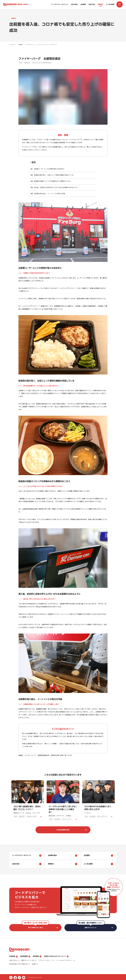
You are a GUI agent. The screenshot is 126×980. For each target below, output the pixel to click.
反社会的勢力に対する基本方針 (20, 964)
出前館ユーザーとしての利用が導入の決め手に (49, 169)
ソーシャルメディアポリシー (65, 960)
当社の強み (74, 4)
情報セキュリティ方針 (29, 960)
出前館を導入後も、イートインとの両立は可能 (50, 194)
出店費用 (83, 4)
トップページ (12, 45)
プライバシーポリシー (46, 960)
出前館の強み (63, 855)
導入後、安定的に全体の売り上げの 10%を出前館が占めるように (56, 187)
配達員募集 (25, 956)
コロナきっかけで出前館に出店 (42, 63)
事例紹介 (101, 4)
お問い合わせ (14, 960)
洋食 (21, 63)
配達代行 (27, 63)
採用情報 (37, 956)
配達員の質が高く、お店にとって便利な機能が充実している (54, 175)
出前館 (35, 964)
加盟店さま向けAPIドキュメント (56, 956)
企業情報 (13, 956)
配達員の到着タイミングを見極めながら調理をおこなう (53, 181)
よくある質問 (110, 4)
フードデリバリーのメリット (60, 4)
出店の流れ (92, 4)
